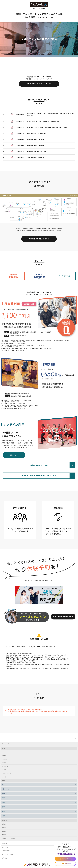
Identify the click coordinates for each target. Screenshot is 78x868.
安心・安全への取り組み (8, 854)
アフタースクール (6, 773)
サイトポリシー (6, 844)
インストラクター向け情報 (8, 838)
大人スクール (5, 766)
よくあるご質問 (6, 851)
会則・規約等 (5, 847)
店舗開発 (4, 828)
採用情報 (4, 831)
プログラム (5, 763)
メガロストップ (5, 744)
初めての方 (5, 759)
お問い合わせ (5, 858)
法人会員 (4, 835)
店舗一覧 (4, 756)
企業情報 (4, 824)
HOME (3, 752)
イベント (4, 777)
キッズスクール (6, 770)
